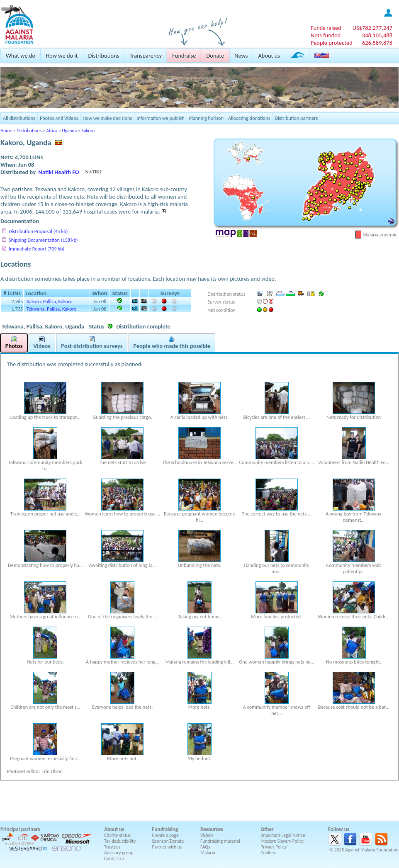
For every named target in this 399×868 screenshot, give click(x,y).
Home (6, 131)
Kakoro (88, 131)
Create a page (165, 835)
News (241, 56)
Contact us (114, 858)
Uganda (69, 131)
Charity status (117, 835)
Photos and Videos (59, 118)
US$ (372, 28)
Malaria (208, 853)
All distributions (19, 118)
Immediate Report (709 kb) (36, 249)
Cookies (268, 853)
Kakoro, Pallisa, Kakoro (50, 301)
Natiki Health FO (59, 172)
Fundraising (165, 829)
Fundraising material (220, 841)
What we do (21, 56)
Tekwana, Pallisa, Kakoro (51, 309)
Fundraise (184, 56)
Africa (52, 131)
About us (269, 56)
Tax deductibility (120, 841)
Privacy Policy (274, 847)
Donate (215, 56)
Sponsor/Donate (168, 841)
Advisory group (119, 853)
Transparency (146, 56)
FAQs (205, 847)
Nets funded (326, 35)
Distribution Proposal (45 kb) (38, 231)
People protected (332, 43)
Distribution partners (296, 118)
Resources (212, 829)
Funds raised (326, 28)
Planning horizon (206, 118)
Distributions (104, 56)
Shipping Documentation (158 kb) (43, 240)
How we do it (62, 56)
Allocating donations (249, 118)
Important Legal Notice (283, 835)
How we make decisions (107, 118)
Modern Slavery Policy (282, 841)
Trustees (112, 847)
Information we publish (161, 118)
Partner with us (167, 847)
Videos (207, 835)
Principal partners (20, 829)
